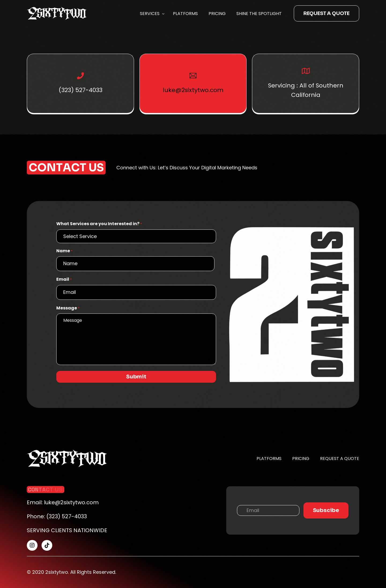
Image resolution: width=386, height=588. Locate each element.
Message (68, 308)
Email (64, 279)
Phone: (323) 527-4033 (57, 516)
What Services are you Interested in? (99, 224)
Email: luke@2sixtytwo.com (63, 502)
